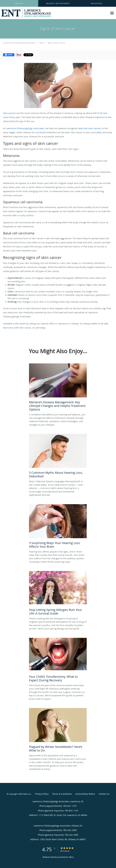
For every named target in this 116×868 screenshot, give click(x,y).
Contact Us (104, 794)
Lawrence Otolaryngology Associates (19, 43)
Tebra (71, 857)
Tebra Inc (27, 794)
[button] (58, 3)
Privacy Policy (42, 794)
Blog (42, 43)
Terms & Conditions (62, 794)
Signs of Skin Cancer (56, 43)
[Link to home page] (35, 13)
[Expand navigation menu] (112, 13)
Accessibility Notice (85, 794)
